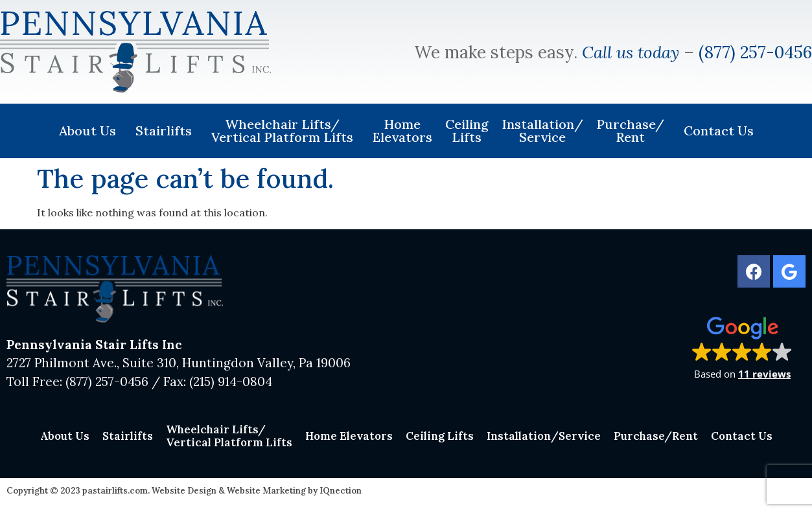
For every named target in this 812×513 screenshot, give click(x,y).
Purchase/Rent (633, 131)
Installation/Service (542, 131)
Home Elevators (402, 131)
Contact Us (719, 131)
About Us (91, 131)
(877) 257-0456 (755, 52)
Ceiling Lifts (467, 131)
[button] (742, 347)
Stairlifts (167, 131)
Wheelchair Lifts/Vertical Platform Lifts (285, 131)
